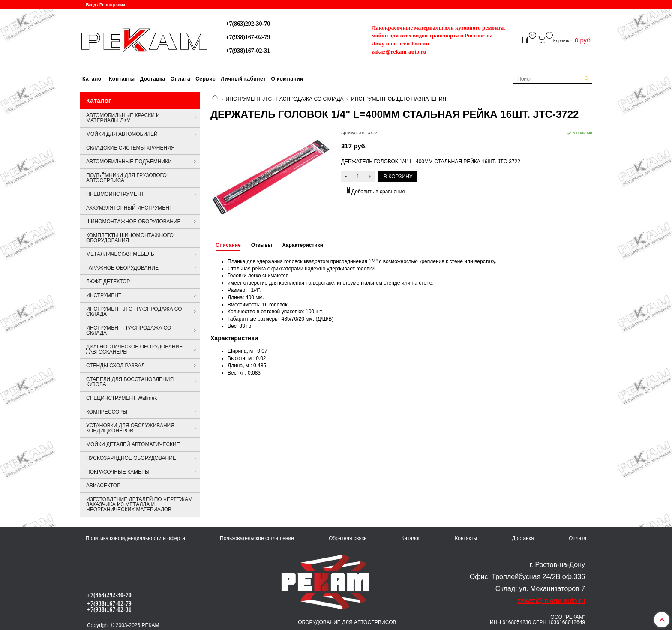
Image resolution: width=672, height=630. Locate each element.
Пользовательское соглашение (257, 538)
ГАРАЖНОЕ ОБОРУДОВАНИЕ (122, 268)
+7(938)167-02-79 (248, 37)
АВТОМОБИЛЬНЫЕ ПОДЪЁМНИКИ (129, 162)
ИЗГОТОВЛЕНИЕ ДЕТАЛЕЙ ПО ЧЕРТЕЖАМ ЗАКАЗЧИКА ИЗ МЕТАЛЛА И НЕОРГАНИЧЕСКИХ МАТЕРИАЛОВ (139, 504)
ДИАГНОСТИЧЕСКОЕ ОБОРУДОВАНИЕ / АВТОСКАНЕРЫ (134, 349)
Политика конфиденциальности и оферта (135, 538)
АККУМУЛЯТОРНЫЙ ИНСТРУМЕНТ (129, 208)
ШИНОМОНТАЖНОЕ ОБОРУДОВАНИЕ (133, 222)
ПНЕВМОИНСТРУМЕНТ (115, 194)
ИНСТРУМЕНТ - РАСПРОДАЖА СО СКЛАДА (129, 330)
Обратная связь (348, 538)
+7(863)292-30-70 (248, 24)
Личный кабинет (243, 79)
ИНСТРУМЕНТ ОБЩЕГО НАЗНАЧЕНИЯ (399, 99)
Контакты (122, 79)
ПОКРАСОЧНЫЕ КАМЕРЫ (118, 472)
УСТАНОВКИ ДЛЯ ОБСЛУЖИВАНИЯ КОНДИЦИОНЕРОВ (130, 428)
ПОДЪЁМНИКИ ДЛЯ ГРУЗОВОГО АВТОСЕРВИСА (126, 178)
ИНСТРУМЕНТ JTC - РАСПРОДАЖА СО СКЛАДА (285, 99)
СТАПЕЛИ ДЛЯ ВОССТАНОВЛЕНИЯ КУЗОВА (130, 382)
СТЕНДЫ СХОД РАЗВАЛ (115, 366)
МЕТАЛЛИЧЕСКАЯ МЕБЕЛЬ (120, 254)
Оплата (180, 79)
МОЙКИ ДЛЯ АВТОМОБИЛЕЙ (122, 134)
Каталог (93, 79)
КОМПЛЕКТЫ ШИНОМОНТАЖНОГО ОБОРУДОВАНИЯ (130, 238)
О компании (287, 79)
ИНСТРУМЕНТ (104, 295)
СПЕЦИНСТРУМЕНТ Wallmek (121, 398)
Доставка (153, 79)
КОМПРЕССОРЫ (107, 412)
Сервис (205, 79)
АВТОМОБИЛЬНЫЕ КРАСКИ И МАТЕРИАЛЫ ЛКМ (123, 118)
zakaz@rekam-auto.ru (399, 52)
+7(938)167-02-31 (248, 51)
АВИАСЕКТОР (103, 486)
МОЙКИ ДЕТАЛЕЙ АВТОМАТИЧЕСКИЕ (133, 444)
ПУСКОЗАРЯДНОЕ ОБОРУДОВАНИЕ (131, 458)
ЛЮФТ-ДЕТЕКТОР (108, 282)
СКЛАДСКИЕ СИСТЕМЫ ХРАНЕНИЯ (130, 148)
